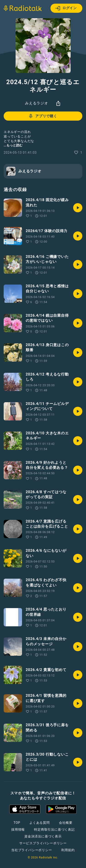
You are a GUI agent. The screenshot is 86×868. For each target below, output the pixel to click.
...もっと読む (13, 145)
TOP (17, 823)
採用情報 (18, 829)
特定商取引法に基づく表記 (54, 829)
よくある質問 (40, 823)
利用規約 (68, 850)
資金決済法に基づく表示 (43, 836)
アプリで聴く (43, 116)
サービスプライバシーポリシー (43, 843)
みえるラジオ (37, 103)
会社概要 (66, 823)
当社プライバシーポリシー (32, 850)
